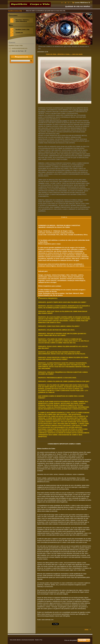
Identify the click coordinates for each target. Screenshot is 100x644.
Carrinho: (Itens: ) (82, 3)
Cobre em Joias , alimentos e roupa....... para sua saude (64, 54)
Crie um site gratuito (71, 640)
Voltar (86, 629)
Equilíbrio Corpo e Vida (15, 11)
